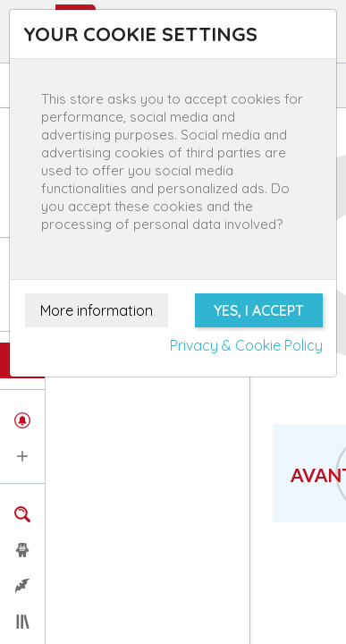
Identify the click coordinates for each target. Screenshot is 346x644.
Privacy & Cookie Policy (246, 345)
